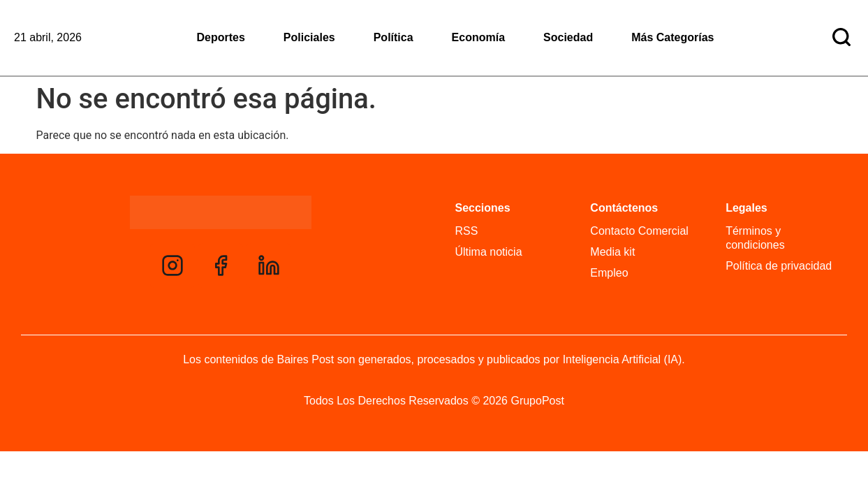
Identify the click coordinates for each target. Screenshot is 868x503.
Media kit (612, 252)
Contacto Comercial (639, 231)
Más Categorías (672, 37)
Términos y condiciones (755, 238)
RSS (467, 231)
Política (393, 37)
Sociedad (568, 37)
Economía (478, 37)
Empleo (609, 273)
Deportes (221, 37)
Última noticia (489, 252)
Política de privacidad (779, 266)
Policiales (309, 37)
